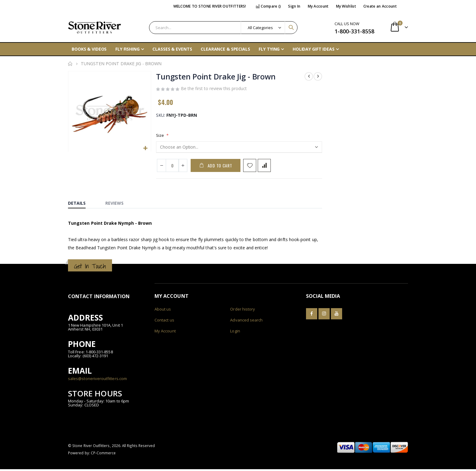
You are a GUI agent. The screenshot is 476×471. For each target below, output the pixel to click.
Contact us (164, 322)
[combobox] (223, 28)
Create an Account (380, 6)
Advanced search (246, 322)
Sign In (294, 6)
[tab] (81, 204)
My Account (318, 6)
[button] (145, 148)
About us (163, 311)
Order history (243, 311)
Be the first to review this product (214, 90)
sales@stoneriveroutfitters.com (97, 380)
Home (70, 64)
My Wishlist (346, 6)
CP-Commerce (103, 455)
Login (235, 333)
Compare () (268, 6)
